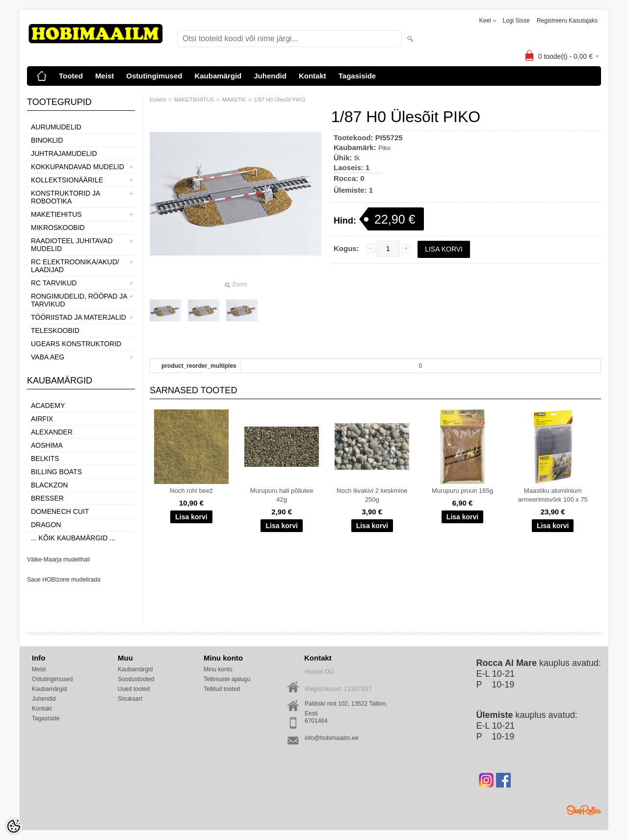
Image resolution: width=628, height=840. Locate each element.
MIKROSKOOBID (58, 228)
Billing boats (56, 472)
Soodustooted (136, 679)
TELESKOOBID (55, 331)
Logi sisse (516, 21)
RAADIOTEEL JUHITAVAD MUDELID (72, 245)
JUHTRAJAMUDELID (64, 153)
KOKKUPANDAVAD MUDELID (78, 167)
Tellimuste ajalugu (227, 679)
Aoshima (47, 445)
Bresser (47, 498)
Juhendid (270, 76)
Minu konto (218, 669)
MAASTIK (234, 100)
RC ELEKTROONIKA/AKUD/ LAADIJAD (75, 266)
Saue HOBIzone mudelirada (64, 580)
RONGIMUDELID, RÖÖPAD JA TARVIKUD (79, 300)
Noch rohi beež (191, 491)
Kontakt (313, 76)
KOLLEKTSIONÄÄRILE (67, 180)
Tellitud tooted (222, 689)
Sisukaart (130, 699)
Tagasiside (357, 76)
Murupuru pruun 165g (462, 491)
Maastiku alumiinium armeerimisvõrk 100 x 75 (553, 495)
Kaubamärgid (218, 76)
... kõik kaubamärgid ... (73, 538)
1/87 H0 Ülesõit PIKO (280, 100)
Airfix (42, 419)
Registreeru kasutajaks (567, 21)
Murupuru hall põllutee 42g (282, 495)
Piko (384, 148)
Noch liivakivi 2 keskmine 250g (372, 495)
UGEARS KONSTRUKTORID (76, 344)
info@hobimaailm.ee (332, 738)
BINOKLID (47, 140)
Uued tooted (134, 689)
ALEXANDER (52, 432)
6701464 (316, 721)
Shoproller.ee (584, 810)
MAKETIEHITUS (56, 214)
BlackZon (49, 485)
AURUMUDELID (56, 127)
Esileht (158, 100)
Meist (105, 76)
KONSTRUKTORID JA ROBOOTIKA (65, 197)
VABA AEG (48, 357)
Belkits (45, 458)
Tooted (71, 76)
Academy (48, 406)
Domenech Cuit (60, 511)
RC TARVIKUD (54, 283)
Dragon (46, 525)
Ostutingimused (154, 76)
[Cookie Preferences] (14, 826)
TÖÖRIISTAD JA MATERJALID (78, 317)
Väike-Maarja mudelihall (58, 560)
